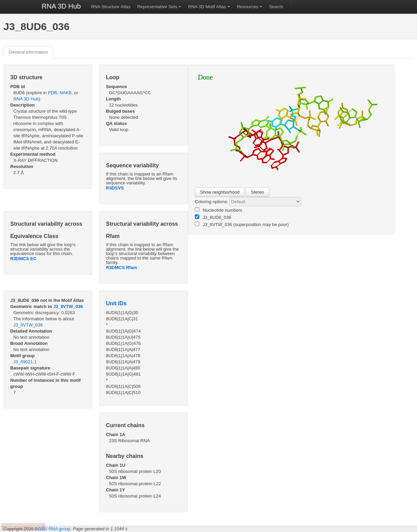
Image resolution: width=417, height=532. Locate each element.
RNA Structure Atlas (111, 7)
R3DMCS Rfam (122, 268)
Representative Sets (157, 7)
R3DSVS (115, 188)
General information (28, 52)
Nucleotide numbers (219, 210)
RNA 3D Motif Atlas (207, 7)
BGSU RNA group (53, 529)
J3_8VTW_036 (68, 306)
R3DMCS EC (23, 259)
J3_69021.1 (25, 362)
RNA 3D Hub (61, 6)
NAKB (65, 93)
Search (276, 7)
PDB (52, 93)
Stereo (257, 192)
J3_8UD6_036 (213, 217)
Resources (247, 7)
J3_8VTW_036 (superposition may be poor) (242, 224)
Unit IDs (116, 303)
